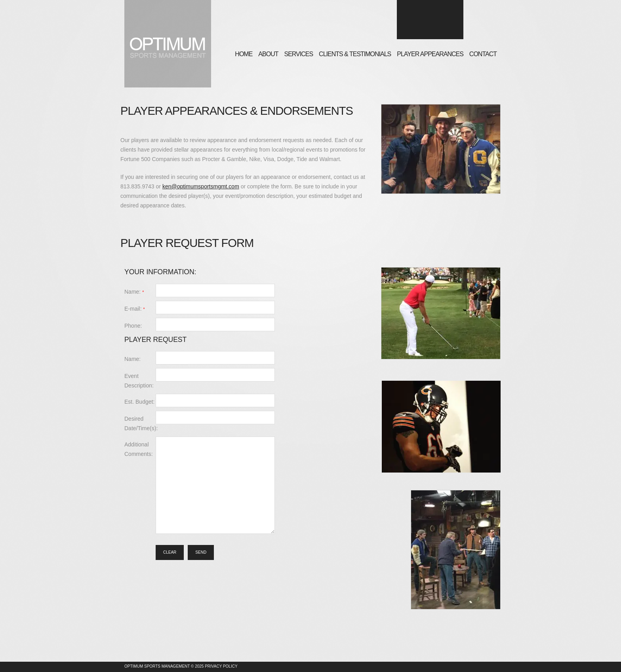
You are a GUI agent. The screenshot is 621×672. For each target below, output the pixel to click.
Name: (134, 292)
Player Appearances (430, 54)
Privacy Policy (221, 666)
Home (244, 54)
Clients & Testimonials (355, 54)
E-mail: (135, 309)
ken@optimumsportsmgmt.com (201, 186)
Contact (483, 54)
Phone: (133, 326)
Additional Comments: (139, 449)
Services (298, 54)
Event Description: (139, 381)
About (268, 54)
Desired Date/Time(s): (140, 423)
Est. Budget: (139, 402)
